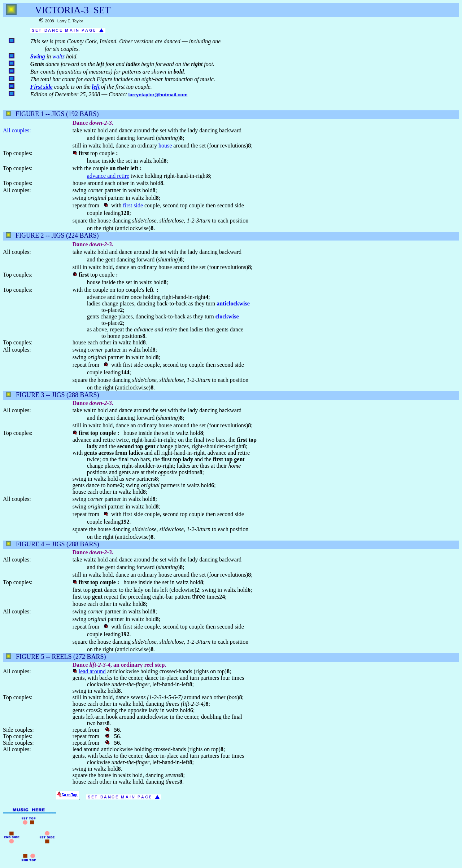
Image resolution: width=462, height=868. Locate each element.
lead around (92, 671)
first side (133, 205)
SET (102, 10)
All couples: (17, 130)
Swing (38, 56)
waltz (58, 56)
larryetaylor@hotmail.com (158, 95)
